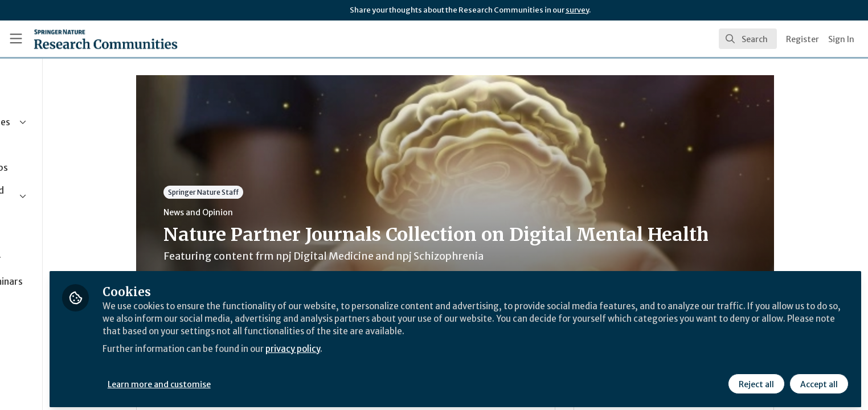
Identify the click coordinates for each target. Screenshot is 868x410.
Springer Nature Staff (255, 192)
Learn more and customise (263, 380)
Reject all (755, 380)
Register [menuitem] (803, 39)
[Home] (106, 39)
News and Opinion (250, 212)
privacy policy (406, 344)
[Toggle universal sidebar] (16, 39)
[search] (748, 39)
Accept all (818, 380)
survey (577, 10)
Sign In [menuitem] (841, 39)
